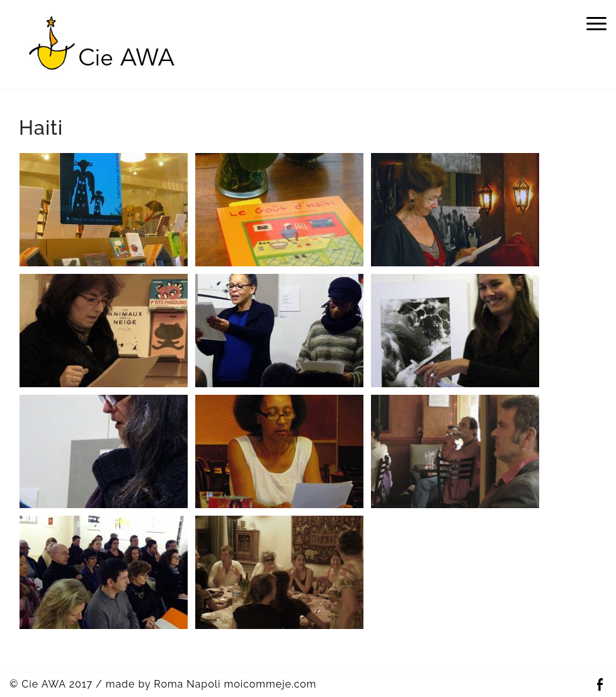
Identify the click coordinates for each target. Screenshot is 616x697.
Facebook (600, 685)
